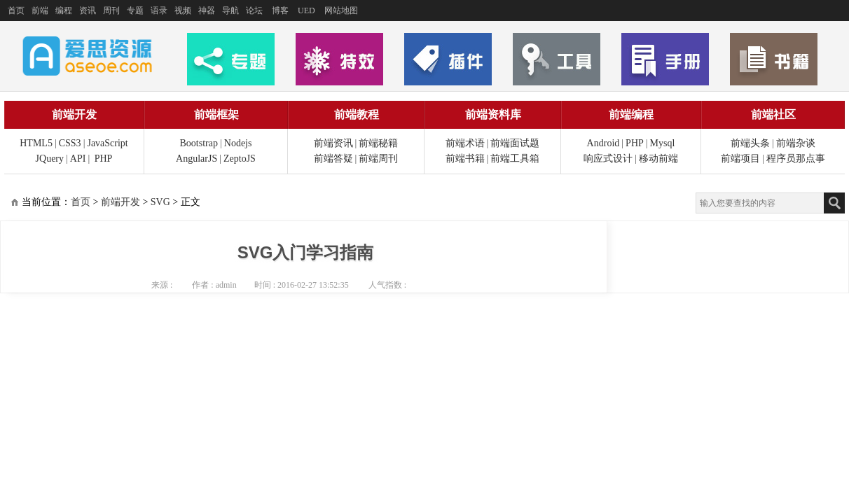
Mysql (663, 143)
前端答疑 (333, 159)
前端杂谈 (796, 143)
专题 (135, 10)
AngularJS (196, 159)
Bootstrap (199, 143)
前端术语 (465, 143)
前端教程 (357, 114)
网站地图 (341, 10)
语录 (159, 10)
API (78, 159)
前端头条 (750, 143)
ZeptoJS (240, 159)
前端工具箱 (515, 159)
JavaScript (107, 143)
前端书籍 (465, 159)
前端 (40, 10)
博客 (280, 10)
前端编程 (631, 114)
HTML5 (36, 143)
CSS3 (70, 143)
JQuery (50, 159)
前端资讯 (333, 143)
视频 (183, 10)
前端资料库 (493, 114)
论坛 (254, 10)
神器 (207, 10)
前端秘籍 (378, 143)
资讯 (88, 10)
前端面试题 (515, 143)
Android (603, 143)
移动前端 (658, 159)
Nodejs (238, 143)
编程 (64, 10)
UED (306, 10)
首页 (16, 10)
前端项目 (740, 159)
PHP (104, 159)
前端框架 (216, 114)
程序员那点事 (796, 159)
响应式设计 (608, 159)
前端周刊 (378, 159)
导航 (230, 10)
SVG (160, 202)
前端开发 (74, 114)
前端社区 (773, 114)
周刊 (111, 10)
